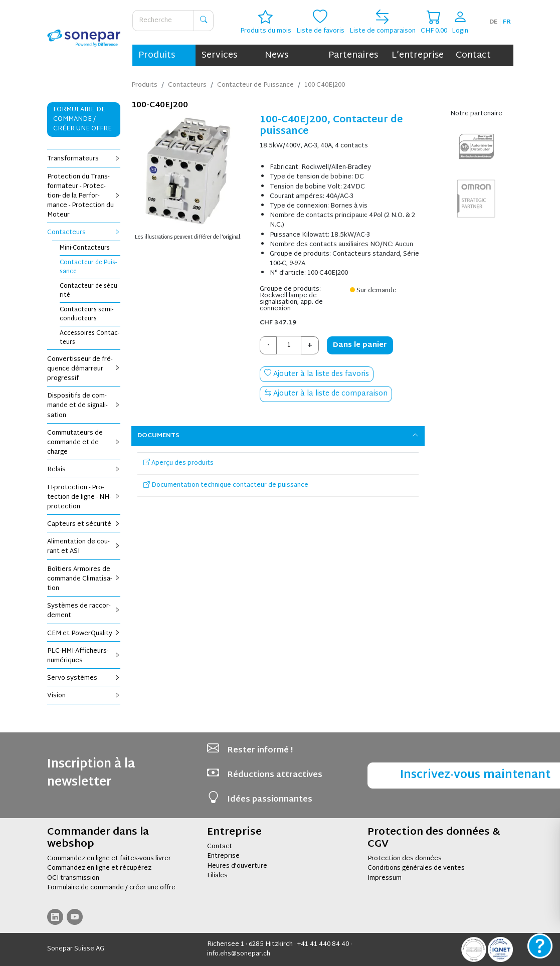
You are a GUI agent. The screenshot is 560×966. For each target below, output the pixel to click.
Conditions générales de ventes (416, 868)
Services (219, 55)
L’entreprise (418, 55)
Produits (157, 55)
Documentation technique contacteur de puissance (226, 485)
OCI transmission (73, 878)
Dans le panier (360, 345)
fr (507, 22)
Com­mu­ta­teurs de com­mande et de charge (84, 443)
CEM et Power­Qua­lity (84, 634)
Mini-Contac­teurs (85, 248)
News (276, 55)
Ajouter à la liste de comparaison (326, 394)
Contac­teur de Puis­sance (88, 267)
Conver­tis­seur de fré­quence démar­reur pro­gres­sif (84, 369)
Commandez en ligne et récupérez (99, 868)
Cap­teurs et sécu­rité (84, 524)
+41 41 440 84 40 (323, 944)
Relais (84, 470)
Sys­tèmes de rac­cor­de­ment (84, 611)
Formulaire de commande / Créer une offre (82, 119)
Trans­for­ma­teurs (84, 159)
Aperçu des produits (178, 463)
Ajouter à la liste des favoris (317, 374)
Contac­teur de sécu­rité (89, 291)
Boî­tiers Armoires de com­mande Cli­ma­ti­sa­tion (84, 579)
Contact (473, 55)
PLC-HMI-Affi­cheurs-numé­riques (84, 656)
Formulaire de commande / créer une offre (111, 888)
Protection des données (405, 859)
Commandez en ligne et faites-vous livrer (109, 859)
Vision (84, 696)
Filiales (217, 876)
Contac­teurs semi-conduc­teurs (86, 314)
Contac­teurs (84, 233)
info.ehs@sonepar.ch (239, 954)
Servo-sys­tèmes (84, 678)
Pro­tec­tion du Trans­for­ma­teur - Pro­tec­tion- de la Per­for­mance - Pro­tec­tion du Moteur (84, 196)
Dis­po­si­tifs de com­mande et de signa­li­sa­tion (84, 406)
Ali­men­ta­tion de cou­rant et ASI (84, 547)
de (493, 22)
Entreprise (223, 856)
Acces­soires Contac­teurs (89, 338)
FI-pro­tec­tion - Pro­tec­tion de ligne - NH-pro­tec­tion (84, 497)
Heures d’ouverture (237, 866)
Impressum (385, 878)
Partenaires (353, 55)
